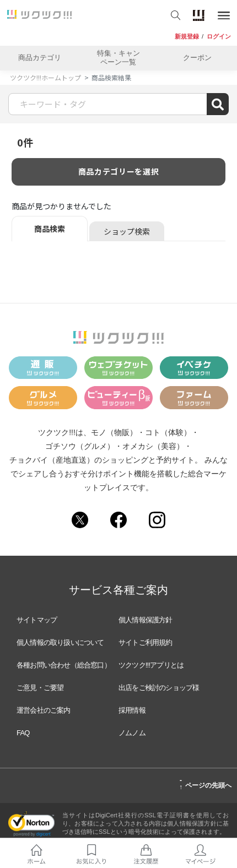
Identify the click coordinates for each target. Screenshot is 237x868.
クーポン (197, 58)
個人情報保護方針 (146, 620)
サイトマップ (37, 620)
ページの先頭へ (205, 784)
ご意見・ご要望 (40, 688)
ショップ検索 (127, 231)
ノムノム (132, 733)
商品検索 (50, 229)
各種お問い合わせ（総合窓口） (64, 665)
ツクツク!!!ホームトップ (45, 77)
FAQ (23, 733)
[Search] (118, 104)
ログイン (219, 37)
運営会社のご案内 (44, 710)
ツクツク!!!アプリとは (151, 665)
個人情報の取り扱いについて (60, 642)
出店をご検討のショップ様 (159, 688)
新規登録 (187, 37)
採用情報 (132, 710)
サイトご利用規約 (146, 642)
